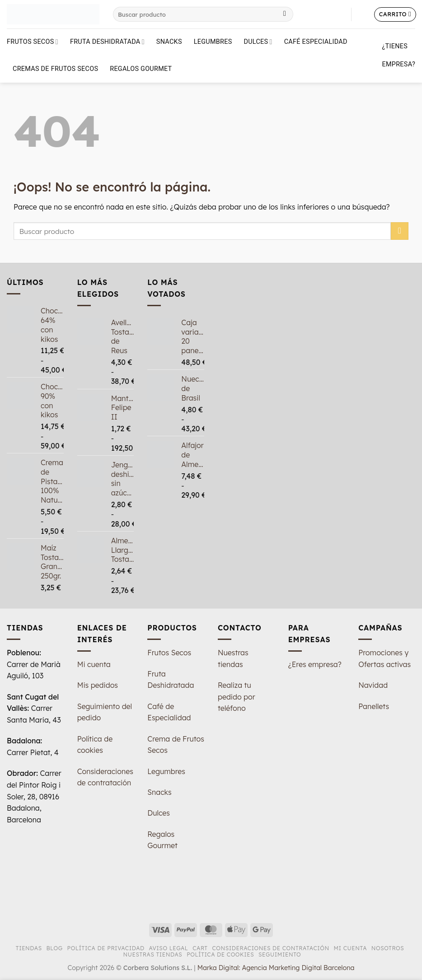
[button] (363, 14)
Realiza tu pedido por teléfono (237, 697)
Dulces (258, 42)
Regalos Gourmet (141, 69)
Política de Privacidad (106, 948)
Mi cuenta (94, 664)
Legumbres (213, 42)
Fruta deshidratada (107, 42)
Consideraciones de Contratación (270, 948)
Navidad (373, 685)
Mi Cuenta (350, 948)
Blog (55, 948)
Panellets (374, 706)
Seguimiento (280, 954)
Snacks (169, 42)
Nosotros (388, 948)
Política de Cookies (220, 954)
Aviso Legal (168, 948)
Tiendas (29, 948)
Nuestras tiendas (153, 954)
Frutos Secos (33, 42)
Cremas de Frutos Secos (55, 69)
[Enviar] (285, 14)
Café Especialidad (316, 42)
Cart (200, 948)
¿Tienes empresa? (399, 55)
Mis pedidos (98, 685)
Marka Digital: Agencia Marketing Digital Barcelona (276, 968)
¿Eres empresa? (315, 664)
